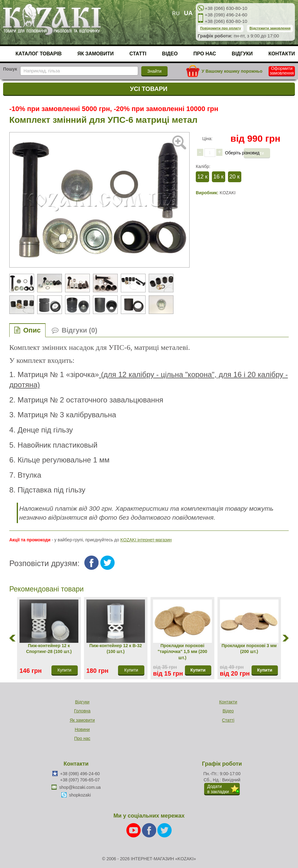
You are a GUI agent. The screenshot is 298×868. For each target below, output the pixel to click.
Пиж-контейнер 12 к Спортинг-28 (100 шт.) (49, 649)
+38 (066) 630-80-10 (226, 8)
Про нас (205, 54)
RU (176, 13)
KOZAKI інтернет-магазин (146, 540)
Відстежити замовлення (270, 28)
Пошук (10, 69)
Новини (82, 729)
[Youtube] (134, 830)
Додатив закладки (218, 789)
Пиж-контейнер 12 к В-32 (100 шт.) (116, 649)
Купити (198, 670)
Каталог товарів (39, 54)
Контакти (282, 54)
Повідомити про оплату (221, 28)
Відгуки (242, 54)
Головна (82, 711)
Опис (32, 330)
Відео (170, 54)
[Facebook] (150, 830)
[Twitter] (164, 830)
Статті (138, 54)
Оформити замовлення (282, 71)
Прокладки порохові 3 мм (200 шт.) (249, 649)
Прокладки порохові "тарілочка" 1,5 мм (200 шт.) (182, 652)
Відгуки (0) (79, 330)
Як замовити (96, 54)
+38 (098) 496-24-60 (226, 15)
